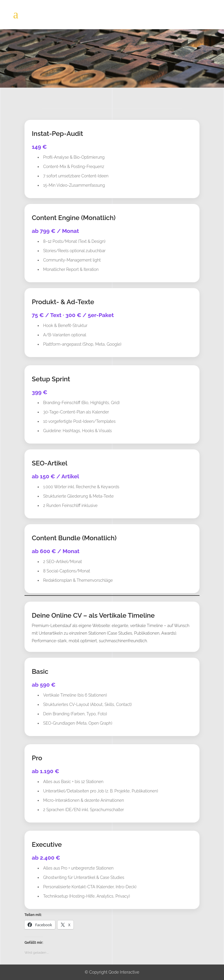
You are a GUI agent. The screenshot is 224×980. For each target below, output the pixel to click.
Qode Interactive (124, 972)
